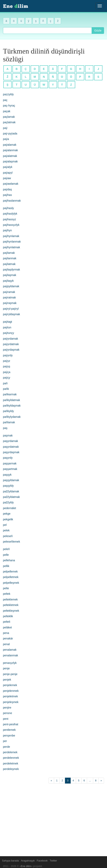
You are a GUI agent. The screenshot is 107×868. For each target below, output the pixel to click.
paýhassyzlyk (11, 225)
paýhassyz (9, 219)
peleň (6, 549)
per (5, 741)
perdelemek (10, 752)
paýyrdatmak (11, 344)
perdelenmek (11, 758)
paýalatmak (10, 156)
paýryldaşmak (11, 314)
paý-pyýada (10, 133)
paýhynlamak (11, 236)
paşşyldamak (11, 480)
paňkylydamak (12, 417)
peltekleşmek (11, 611)
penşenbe (9, 736)
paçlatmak (9, 122)
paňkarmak (10, 394)
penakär (8, 638)
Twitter (53, 861)
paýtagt (8, 322)
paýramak (9, 292)
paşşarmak (10, 463)
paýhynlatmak (11, 247)
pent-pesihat (11, 724)
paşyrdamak (10, 441)
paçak (7, 111)
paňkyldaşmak (12, 406)
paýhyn (7, 230)
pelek (6, 530)
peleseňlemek (11, 542)
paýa (6, 139)
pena (6, 633)
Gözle (98, 31)
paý (5, 128)
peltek (7, 594)
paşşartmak (10, 469)
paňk (6, 389)
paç (5, 100)
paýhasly (8, 208)
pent (6, 719)
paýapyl (8, 173)
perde (7, 747)
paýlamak (9, 253)
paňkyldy (8, 411)
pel (5, 525)
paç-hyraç (9, 106)
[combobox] (47, 31)
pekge (7, 514)
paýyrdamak (10, 339)
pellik (6, 566)
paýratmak (9, 297)
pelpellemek (10, 572)
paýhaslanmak (12, 201)
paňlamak (9, 422)
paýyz (7, 361)
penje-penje (10, 674)
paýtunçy (8, 333)
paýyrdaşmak (11, 350)
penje (6, 668)
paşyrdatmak (11, 447)
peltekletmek (11, 605)
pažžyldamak (11, 491)
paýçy (7, 378)
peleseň (8, 536)
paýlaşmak (10, 275)
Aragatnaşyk (28, 861)
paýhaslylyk (10, 214)
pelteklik (8, 616)
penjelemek (10, 685)
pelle (6, 555)
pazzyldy (8, 94)
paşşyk (7, 475)
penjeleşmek (11, 702)
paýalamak (10, 145)
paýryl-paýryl (11, 309)
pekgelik (8, 519)
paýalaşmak (10, 161)
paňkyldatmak (11, 400)
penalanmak (10, 655)
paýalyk (8, 167)
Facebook (42, 861)
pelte (6, 588)
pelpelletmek (11, 577)
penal (6, 644)
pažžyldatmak (11, 497)
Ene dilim (26, 866)
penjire (7, 708)
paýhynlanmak (12, 242)
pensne (8, 713)
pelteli (7, 622)
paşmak (8, 435)
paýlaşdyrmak (11, 270)
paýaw (7, 178)
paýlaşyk (8, 281)
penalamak (10, 650)
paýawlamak (11, 184)
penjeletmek (10, 696)
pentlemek (9, 730)
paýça (7, 372)
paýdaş (7, 189)
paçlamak (9, 117)
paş (5, 428)
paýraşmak (10, 303)
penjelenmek (11, 691)
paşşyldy (8, 486)
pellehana (9, 560)
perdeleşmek (11, 769)
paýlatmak (9, 264)
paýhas (7, 195)
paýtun (7, 327)
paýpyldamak (11, 286)
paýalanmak (10, 150)
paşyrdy (8, 458)
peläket (7, 627)
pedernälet (9, 508)
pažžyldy (8, 502)
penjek (7, 680)
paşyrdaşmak (11, 452)
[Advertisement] (53, 818)
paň (5, 383)
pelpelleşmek (11, 583)
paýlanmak (10, 258)
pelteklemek (10, 599)
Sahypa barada (10, 861)
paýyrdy (8, 355)
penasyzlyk (10, 663)
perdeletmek (11, 763)
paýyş (7, 366)
